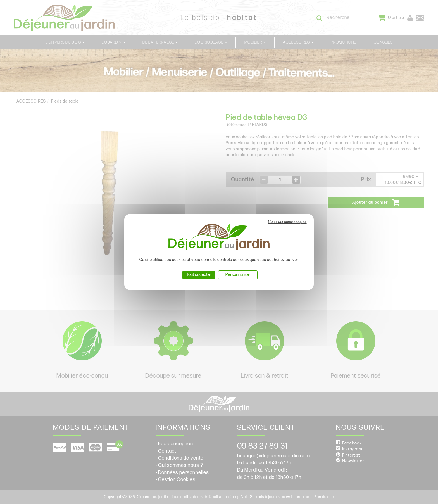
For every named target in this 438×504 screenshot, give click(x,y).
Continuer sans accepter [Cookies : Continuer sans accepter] (287, 222)
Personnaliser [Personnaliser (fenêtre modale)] (238, 275)
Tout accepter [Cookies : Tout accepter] (199, 275)
